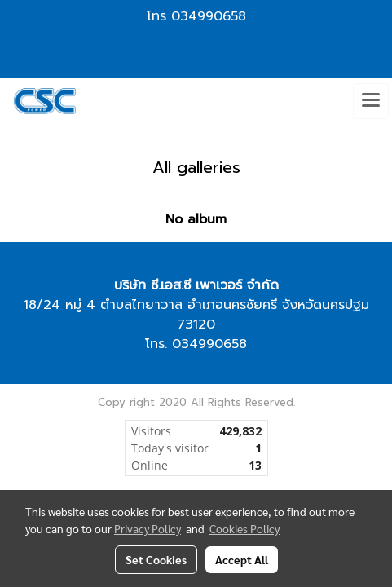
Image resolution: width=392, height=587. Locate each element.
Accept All (242, 559)
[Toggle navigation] (371, 101)
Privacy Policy (148, 528)
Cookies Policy (244, 528)
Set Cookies (156, 559)
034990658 (209, 16)
